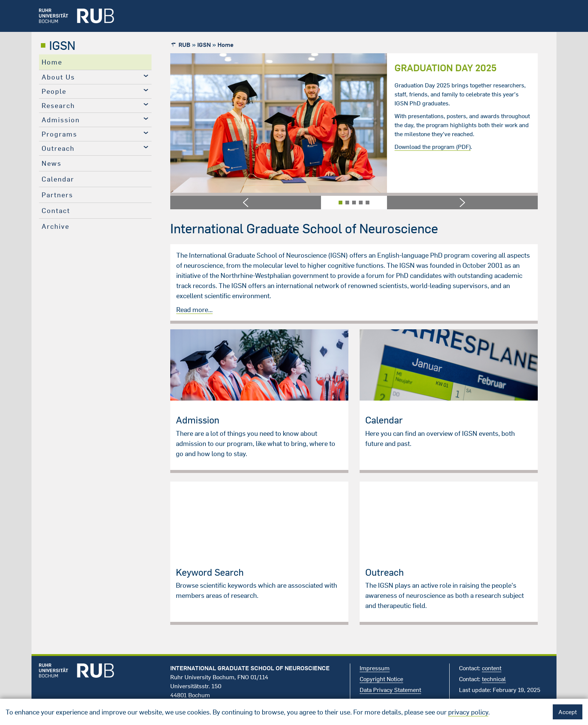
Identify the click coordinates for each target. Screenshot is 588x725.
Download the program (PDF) (433, 147)
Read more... (194, 310)
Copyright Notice (381, 679)
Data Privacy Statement (390, 690)
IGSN (62, 45)
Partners (57, 195)
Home (52, 62)
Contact (56, 211)
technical (494, 679)
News (52, 163)
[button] (246, 203)
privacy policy (468, 712)
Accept (568, 712)
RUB (184, 45)
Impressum (375, 668)
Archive (55, 226)
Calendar (58, 179)
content (492, 668)
